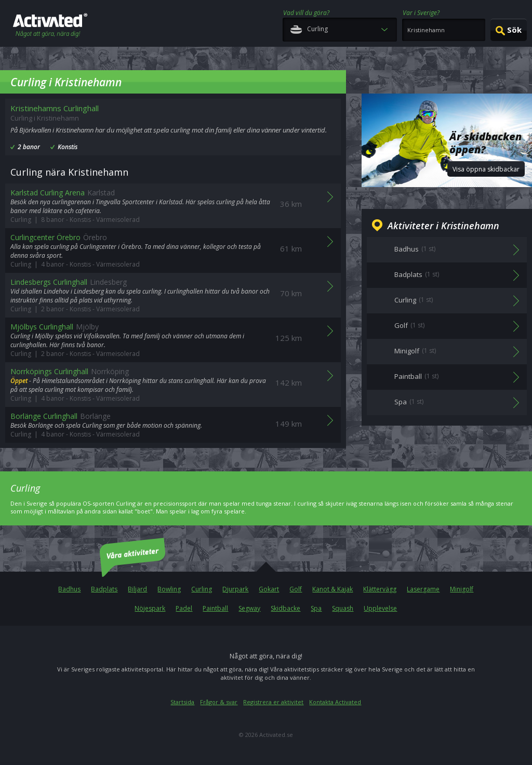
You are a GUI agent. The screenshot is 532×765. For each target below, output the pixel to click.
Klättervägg (380, 589)
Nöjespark (150, 608)
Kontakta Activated (335, 702)
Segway (249, 608)
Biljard (137, 589)
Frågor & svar (219, 702)
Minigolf (462, 589)
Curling (202, 589)
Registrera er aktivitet (273, 702)
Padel (184, 608)
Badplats (104, 589)
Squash (343, 608)
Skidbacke (285, 608)
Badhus (69, 589)
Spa (316, 608)
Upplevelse (380, 608)
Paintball (215, 608)
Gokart (269, 589)
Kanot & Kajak (332, 589)
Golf (296, 589)
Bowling (169, 589)
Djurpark (235, 589)
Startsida (182, 702)
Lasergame (423, 589)
